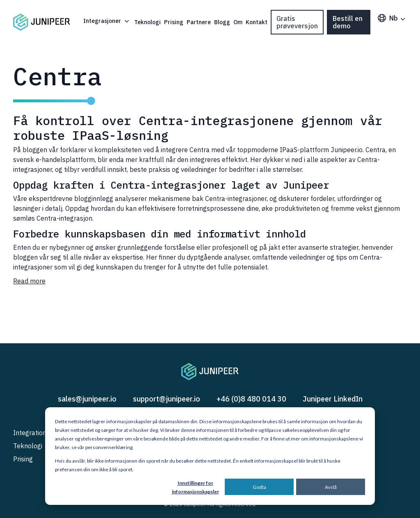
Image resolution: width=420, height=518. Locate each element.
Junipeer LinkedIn (333, 399)
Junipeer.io (347, 150)
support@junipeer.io (167, 399)
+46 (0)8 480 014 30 (251, 399)
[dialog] (210, 456)
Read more (29, 281)
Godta (259, 487)
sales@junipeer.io (87, 399)
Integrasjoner (107, 21)
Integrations (31, 433)
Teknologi (147, 22)
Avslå (331, 487)
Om (238, 22)
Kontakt (257, 22)
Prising (174, 22)
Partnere (199, 22)
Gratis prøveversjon (297, 22)
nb (392, 18)
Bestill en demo (348, 22)
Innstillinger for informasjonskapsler (195, 487)
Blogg (222, 22)
